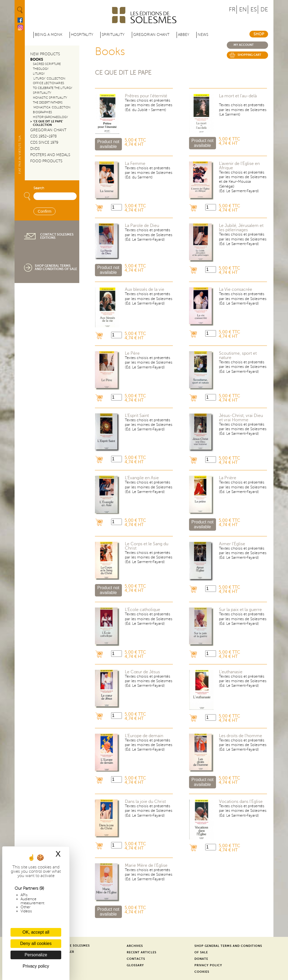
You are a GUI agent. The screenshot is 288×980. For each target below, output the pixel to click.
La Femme (135, 164)
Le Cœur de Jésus (142, 672)
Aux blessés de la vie (145, 289)
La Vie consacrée (236, 289)
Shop (259, 34)
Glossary (135, 965)
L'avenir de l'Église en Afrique (239, 166)
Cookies (202, 972)
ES (254, 10)
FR (232, 10)
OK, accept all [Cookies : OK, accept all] (36, 932)
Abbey (184, 35)
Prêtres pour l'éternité (146, 96)
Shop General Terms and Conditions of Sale (56, 267)
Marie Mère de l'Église (146, 865)
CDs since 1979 (44, 142)
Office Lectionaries (49, 83)
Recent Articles (142, 952)
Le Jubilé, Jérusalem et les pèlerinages (241, 228)
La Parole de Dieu (142, 226)
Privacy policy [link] (36, 966)
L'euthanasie (231, 672)
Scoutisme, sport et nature (238, 356)
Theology (41, 69)
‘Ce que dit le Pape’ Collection (48, 123)
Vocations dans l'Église (241, 802)
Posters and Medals (50, 155)
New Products (45, 54)
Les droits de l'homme (241, 736)
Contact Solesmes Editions (57, 236)
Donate (201, 959)
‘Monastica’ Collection (52, 107)
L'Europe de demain (144, 736)
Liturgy (39, 74)
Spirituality (113, 35)
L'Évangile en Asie (142, 478)
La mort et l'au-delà (238, 96)
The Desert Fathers (48, 103)
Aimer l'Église (232, 544)
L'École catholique (143, 610)
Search (39, 188)
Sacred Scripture (47, 64)
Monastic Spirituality (50, 98)
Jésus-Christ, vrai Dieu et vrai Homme (241, 418)
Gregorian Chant (151, 35)
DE (264, 10)
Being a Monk (49, 35)
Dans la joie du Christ (145, 802)
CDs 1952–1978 (43, 136)
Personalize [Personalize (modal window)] (36, 955)
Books (37, 59)
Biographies (42, 112)
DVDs (35, 149)
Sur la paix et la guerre (240, 610)
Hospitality (82, 35)
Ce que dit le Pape (123, 73)
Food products (46, 161)
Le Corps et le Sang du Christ (147, 546)
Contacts (136, 959)
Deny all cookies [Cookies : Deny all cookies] (36, 943)
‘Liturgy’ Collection (49, 79)
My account (244, 45)
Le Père (132, 353)
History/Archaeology (50, 117)
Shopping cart (249, 55)
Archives (135, 946)
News (203, 35)
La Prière (228, 478)
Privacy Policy (208, 965)
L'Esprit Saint (137, 416)
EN (243, 10)
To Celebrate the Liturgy (53, 88)
